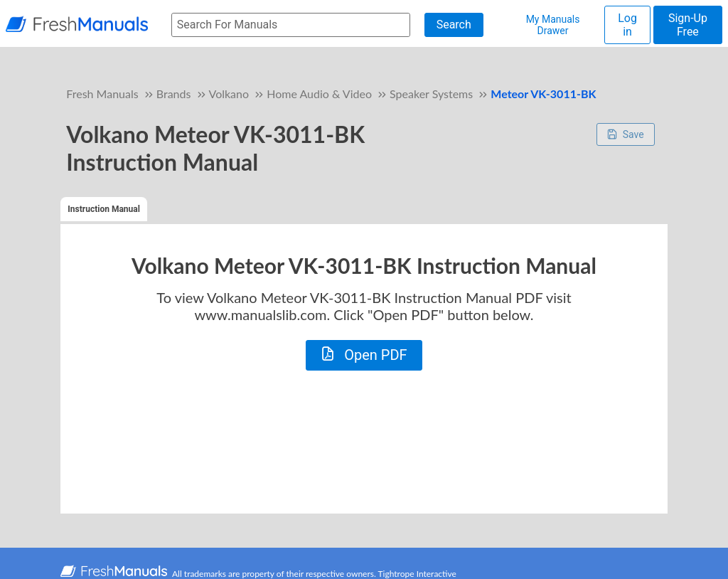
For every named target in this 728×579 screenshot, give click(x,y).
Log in (627, 25)
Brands (174, 94)
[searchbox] (291, 25)
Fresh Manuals (102, 94)
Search (454, 25)
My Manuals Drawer (553, 25)
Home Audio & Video (319, 94)
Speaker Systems (431, 94)
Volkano (229, 94)
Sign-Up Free (688, 25)
